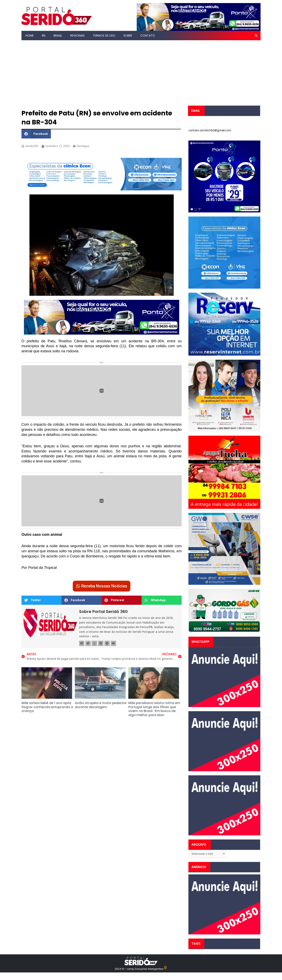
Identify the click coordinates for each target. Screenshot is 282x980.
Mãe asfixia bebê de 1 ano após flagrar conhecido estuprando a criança (47, 708)
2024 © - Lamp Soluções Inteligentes (139, 970)
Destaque (85, 146)
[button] (256, 36)
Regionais (77, 36)
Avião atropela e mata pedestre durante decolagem (101, 706)
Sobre (128, 36)
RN (44, 36)
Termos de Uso (104, 36)
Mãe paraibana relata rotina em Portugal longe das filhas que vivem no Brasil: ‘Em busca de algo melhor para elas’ (154, 710)
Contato (148, 36)
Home (30, 36)
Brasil (58, 36)
